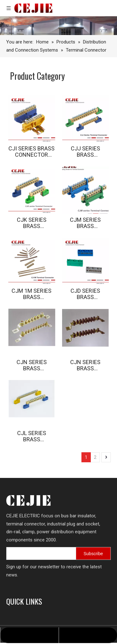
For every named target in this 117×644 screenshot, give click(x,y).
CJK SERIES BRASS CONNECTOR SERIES (32, 223)
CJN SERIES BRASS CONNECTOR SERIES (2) (85, 365)
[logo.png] (28, 500)
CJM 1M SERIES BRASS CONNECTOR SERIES (32, 294)
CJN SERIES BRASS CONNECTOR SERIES (32, 365)
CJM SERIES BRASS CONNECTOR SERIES (85, 223)
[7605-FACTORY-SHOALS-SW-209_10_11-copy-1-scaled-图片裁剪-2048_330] (58, 26)
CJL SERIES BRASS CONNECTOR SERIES (32, 436)
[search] (47, 553)
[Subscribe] (93, 553)
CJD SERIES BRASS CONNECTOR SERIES (85, 294)
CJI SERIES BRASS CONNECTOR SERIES (32, 152)
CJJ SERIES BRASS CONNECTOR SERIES (85, 152)
